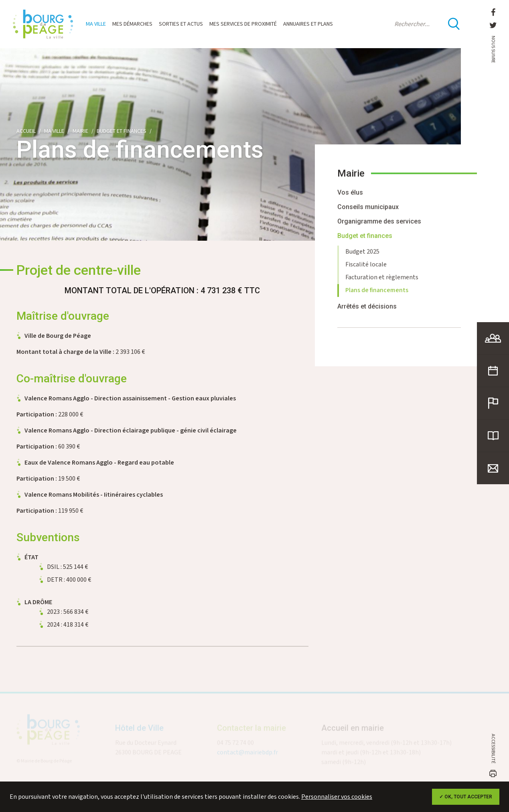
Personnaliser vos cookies (337, 797)
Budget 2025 (362, 256)
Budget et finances (122, 131)
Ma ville (96, 24)
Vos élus (350, 196)
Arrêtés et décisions (367, 310)
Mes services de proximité (243, 24)
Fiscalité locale (366, 269)
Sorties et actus (181, 24)
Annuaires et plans (308, 24)
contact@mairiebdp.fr (247, 755)
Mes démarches (132, 24)
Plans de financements (377, 294)
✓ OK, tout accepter (466, 797)
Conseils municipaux (368, 211)
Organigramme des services (379, 225)
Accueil (26, 131)
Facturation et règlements (382, 281)
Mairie (80, 131)
